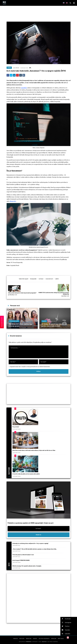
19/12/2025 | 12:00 (25, 321)
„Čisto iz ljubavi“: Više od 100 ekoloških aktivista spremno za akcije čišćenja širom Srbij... (35, 549)
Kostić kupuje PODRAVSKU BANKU (21, 560)
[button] (69, 619)
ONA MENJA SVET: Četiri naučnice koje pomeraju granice (20, 325)
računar (41, 279)
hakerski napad (24, 279)
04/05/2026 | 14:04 (16, 562)
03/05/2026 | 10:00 (16, 429)
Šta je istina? (16, 427)
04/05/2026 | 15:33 (16, 545)
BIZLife (17, 68)
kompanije (33, 279)
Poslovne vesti (14, 321)
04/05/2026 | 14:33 (16, 557)
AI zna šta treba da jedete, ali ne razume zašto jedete (26, 474)
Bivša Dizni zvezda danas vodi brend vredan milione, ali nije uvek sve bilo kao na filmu (34, 450)
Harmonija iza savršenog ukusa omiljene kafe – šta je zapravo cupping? (30, 543)
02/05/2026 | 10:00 (16, 476)
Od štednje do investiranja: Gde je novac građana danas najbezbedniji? (54, 325)
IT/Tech (9, 68)
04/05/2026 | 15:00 (16, 551)
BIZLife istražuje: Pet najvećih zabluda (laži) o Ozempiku (27, 566)
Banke (44, 321)
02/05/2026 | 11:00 (16, 453)
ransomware (49, 279)
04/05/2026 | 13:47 (16, 568)
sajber (57, 279)
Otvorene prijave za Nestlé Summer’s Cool (23, 555)
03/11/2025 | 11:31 (52, 321)
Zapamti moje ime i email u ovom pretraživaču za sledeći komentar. (30, 367)
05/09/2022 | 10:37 (24, 68)
